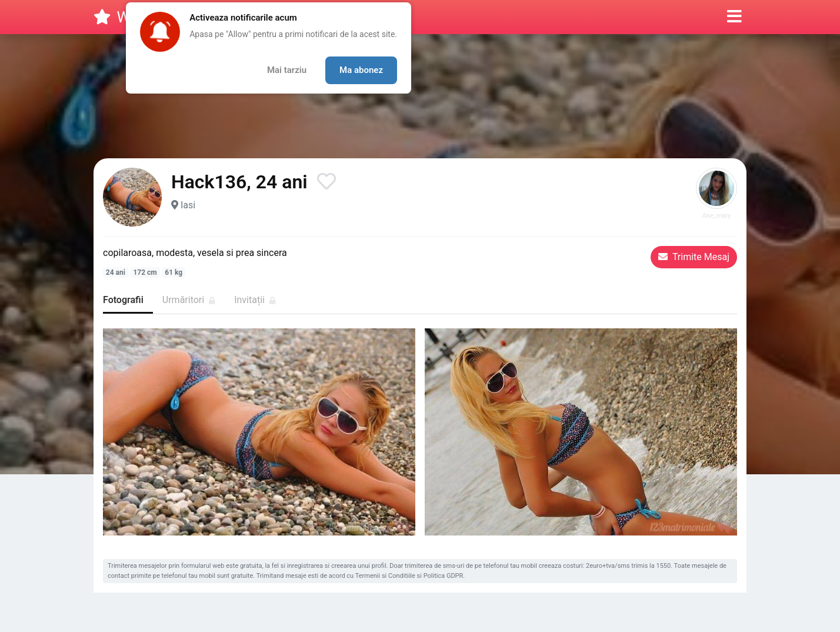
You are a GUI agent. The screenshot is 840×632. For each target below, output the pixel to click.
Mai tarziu (287, 70)
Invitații (255, 300)
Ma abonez (361, 70)
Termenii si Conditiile (385, 576)
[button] (734, 17)
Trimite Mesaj (694, 257)
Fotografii (123, 300)
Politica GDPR (444, 576)
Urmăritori (189, 300)
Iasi (188, 205)
